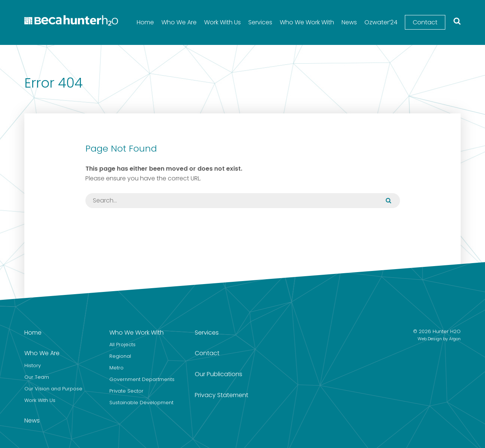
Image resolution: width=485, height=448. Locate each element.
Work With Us (222, 22)
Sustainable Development (141, 403)
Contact (425, 22)
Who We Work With (307, 22)
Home (145, 22)
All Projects (122, 345)
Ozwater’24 (381, 22)
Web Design (430, 339)
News (349, 22)
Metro (116, 368)
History (33, 365)
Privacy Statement (222, 395)
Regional (120, 356)
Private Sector (126, 391)
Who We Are (179, 22)
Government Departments (142, 379)
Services (260, 22)
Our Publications (219, 374)
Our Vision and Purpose (53, 389)
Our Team (37, 377)
